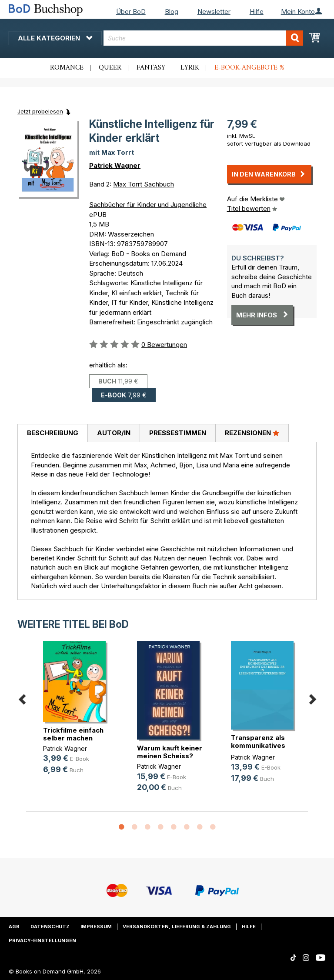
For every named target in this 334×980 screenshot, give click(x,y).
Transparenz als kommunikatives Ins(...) (258, 745)
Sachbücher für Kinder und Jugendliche (148, 205)
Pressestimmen (178, 433)
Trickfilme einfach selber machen (73, 734)
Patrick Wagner (115, 165)
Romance (67, 68)
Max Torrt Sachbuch (144, 184)
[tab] (52, 433)
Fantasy (151, 68)
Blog (172, 12)
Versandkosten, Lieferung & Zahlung (177, 927)
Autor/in (114, 433)
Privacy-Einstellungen (42, 940)
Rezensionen (252, 433)
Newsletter (214, 12)
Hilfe (257, 12)
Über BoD (131, 12)
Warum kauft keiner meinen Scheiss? (170, 752)
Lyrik (190, 68)
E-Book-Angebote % (249, 68)
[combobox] (203, 38)
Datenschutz (50, 927)
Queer (110, 68)
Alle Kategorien (55, 38)
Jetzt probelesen (40, 111)
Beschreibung (53, 433)
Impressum (96, 927)
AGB (14, 927)
